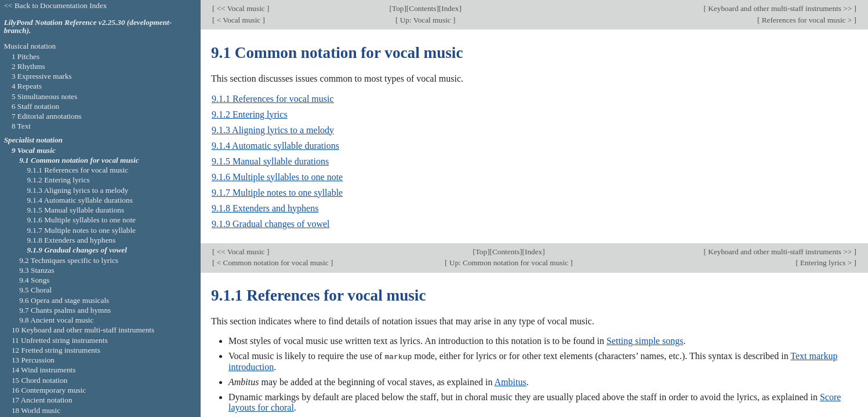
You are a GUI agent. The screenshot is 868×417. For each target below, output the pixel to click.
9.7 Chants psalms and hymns (65, 310)
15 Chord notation (40, 380)
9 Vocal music (34, 150)
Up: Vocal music (425, 20)
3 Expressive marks (42, 76)
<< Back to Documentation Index (56, 6)
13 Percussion (33, 360)
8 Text (21, 126)
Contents (422, 8)
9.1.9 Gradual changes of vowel (271, 224)
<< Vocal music (241, 8)
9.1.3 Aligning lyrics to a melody (273, 130)
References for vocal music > (807, 20)
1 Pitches (26, 56)
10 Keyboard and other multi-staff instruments (83, 330)
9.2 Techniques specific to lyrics (69, 260)
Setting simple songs (645, 341)
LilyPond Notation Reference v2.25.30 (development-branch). (88, 27)
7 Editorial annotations (47, 116)
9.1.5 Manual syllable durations (270, 161)
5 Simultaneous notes (45, 96)
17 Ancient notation (42, 400)
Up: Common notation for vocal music (509, 263)
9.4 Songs (34, 280)
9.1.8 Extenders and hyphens (265, 208)
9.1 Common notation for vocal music (79, 160)
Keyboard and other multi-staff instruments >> (780, 8)
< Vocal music (238, 20)
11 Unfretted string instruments (60, 340)
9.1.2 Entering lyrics (250, 114)
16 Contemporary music (49, 390)
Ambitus (511, 381)
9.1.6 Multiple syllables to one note (277, 177)
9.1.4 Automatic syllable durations (275, 146)
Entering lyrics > (826, 263)
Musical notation (30, 46)
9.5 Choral (35, 290)
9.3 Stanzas (37, 270)
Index (450, 8)
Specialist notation (33, 140)
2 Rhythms (28, 66)
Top (398, 8)
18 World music (36, 410)
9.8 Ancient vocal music (56, 320)
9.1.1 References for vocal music (273, 99)
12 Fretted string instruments (56, 350)
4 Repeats (27, 86)
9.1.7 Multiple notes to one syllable (277, 193)
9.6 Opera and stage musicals (64, 300)
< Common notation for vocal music (272, 263)
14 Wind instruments (44, 370)
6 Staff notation (35, 106)
